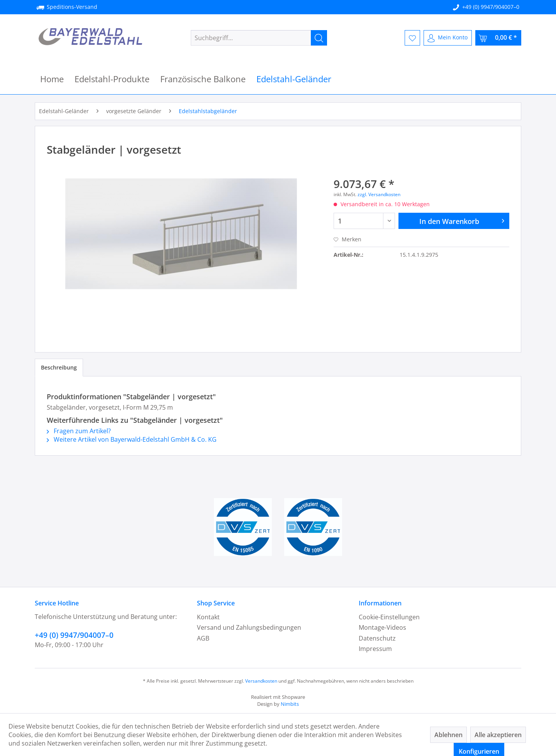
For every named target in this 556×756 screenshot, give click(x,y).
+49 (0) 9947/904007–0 (491, 7)
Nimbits (290, 704)
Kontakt (208, 617)
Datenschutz (377, 638)
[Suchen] (319, 38)
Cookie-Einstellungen (389, 617)
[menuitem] (259, 38)
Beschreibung (59, 367)
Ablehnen (448, 735)
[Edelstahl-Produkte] (112, 79)
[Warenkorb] (498, 38)
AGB (203, 638)
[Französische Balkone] (203, 79)
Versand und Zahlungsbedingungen (249, 627)
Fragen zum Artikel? (79, 431)
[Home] (52, 79)
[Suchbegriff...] (259, 38)
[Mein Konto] (448, 38)
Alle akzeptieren (498, 735)
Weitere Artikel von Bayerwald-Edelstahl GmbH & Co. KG (132, 439)
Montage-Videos (382, 627)
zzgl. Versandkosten (379, 194)
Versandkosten (261, 681)
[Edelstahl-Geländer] (294, 79)
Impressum (375, 649)
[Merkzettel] (412, 38)
